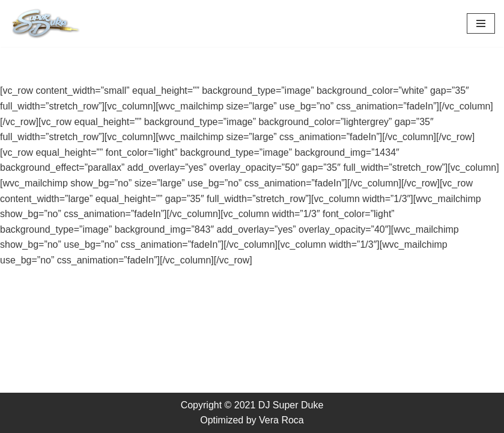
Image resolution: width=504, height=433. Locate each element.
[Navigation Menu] (481, 23)
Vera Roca (281, 420)
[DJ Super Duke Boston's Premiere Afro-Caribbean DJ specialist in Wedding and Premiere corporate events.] (45, 23)
